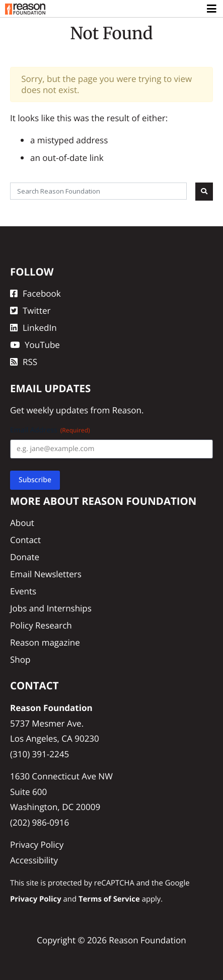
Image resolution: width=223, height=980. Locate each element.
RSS (24, 362)
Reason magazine (45, 642)
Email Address (50, 430)
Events (23, 591)
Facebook (35, 293)
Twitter (30, 310)
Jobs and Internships (51, 608)
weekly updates (57, 410)
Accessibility (34, 860)
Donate (25, 557)
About (22, 523)
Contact (25, 540)
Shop (20, 659)
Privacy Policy (37, 844)
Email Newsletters (46, 574)
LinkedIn (33, 328)
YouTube (35, 345)
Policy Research (41, 625)
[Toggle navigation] (212, 9)
